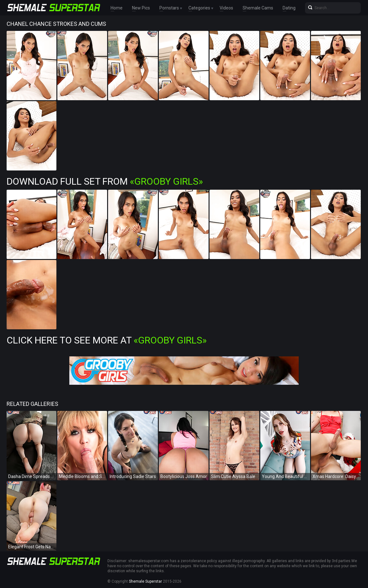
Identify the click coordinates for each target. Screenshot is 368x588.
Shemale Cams (258, 8)
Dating (289, 8)
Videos (226, 8)
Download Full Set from (105, 181)
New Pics (141, 8)
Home (117, 8)
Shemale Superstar (145, 581)
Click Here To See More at (107, 340)
